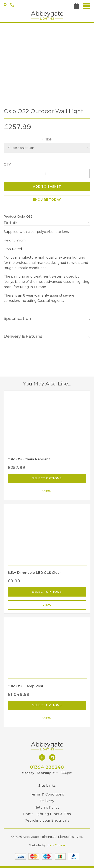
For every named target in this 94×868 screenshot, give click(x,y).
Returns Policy (47, 807)
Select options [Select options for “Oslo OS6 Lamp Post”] (47, 705)
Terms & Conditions (47, 794)
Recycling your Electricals (47, 820)
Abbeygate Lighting (47, 15)
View (47, 491)
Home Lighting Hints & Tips (47, 814)
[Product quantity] (47, 174)
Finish (47, 139)
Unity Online (56, 845)
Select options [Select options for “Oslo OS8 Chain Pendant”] (47, 478)
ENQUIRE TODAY (47, 200)
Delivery (47, 801)
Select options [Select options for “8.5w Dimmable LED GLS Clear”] (47, 592)
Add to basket (47, 187)
